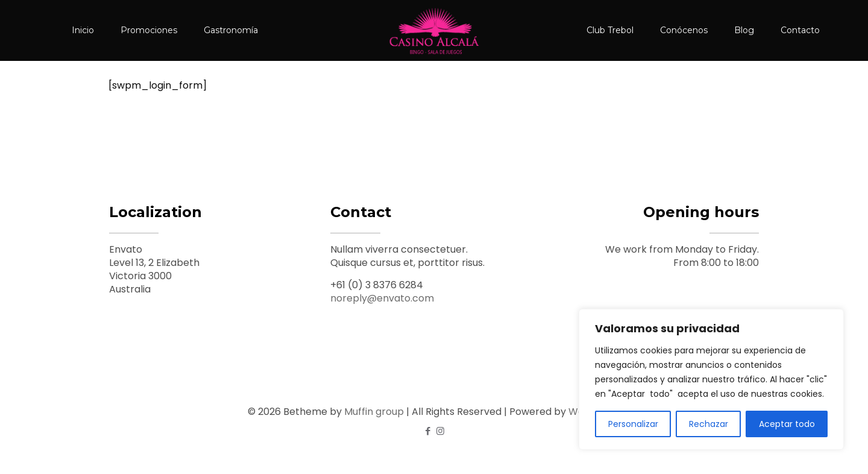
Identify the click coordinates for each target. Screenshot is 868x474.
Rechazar (709, 424)
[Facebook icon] (428, 431)
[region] (711, 379)
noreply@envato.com (382, 298)
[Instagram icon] (440, 431)
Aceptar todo (787, 424)
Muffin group (374, 412)
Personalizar (633, 424)
